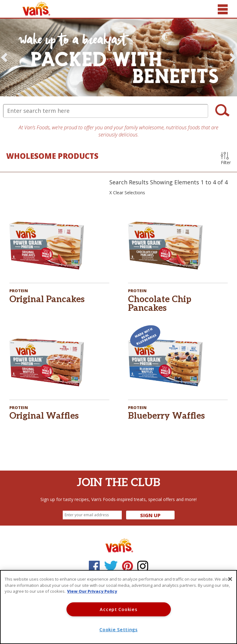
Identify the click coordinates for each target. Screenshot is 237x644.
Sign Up (150, 515)
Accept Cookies (118, 609)
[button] (4, 57)
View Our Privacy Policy (92, 591)
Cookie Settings (118, 630)
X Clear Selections (127, 193)
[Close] (230, 579)
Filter (226, 159)
